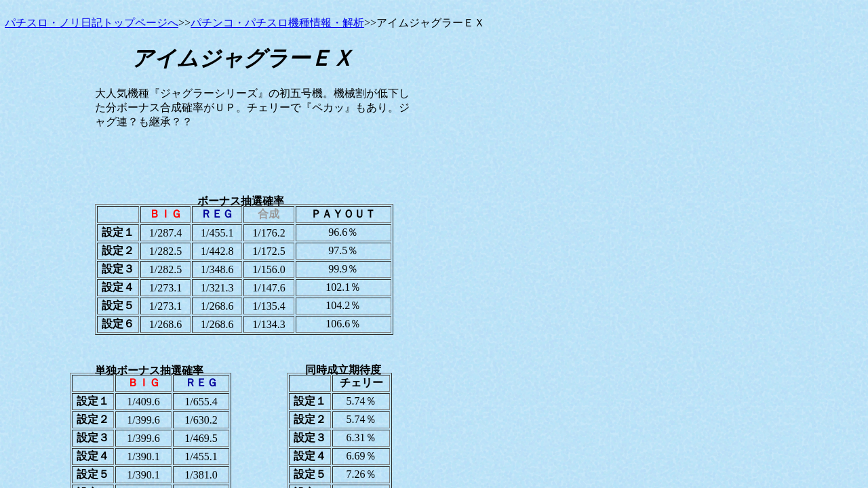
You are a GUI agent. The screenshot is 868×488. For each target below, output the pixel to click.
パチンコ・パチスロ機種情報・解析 (277, 23)
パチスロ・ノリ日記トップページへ (92, 23)
